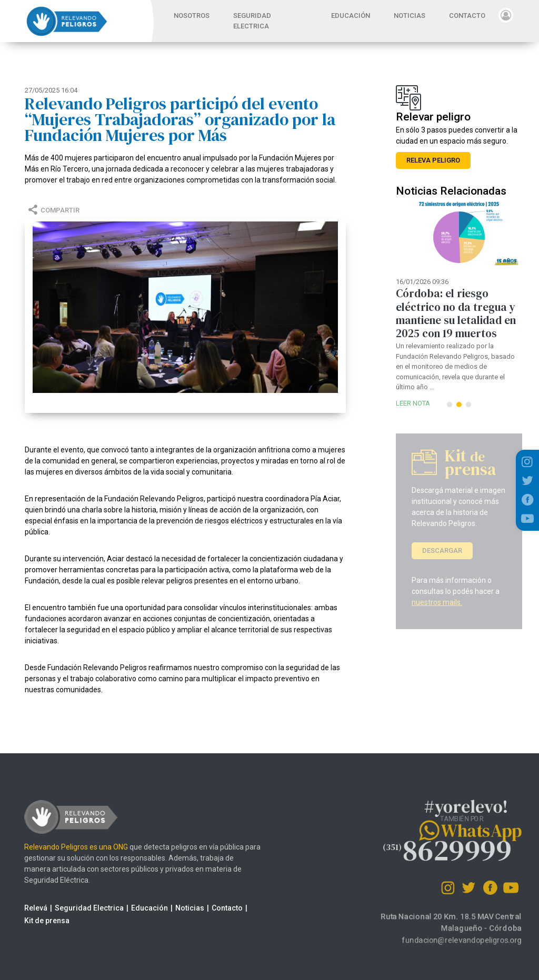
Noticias (179, 908)
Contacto (217, 908)
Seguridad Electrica (79, 908)
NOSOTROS (192, 16)
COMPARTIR (52, 210)
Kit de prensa (36, 921)
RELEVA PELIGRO (433, 160)
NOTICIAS (410, 16)
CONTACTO (467, 16)
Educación (139, 908)
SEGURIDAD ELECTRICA (252, 21)
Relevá (25, 908)
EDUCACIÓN (351, 16)
